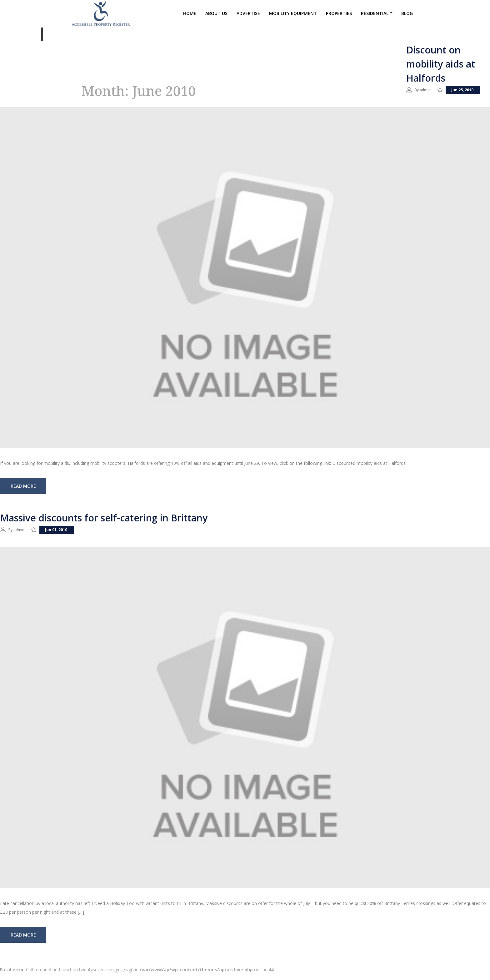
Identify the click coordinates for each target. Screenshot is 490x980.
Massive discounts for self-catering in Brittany (104, 525)
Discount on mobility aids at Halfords (441, 64)
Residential (375, 15)
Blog (407, 15)
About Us (216, 15)
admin (428, 90)
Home (190, 15)
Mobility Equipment (293, 15)
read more (23, 493)
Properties (339, 15)
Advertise (248, 15)
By (418, 90)
